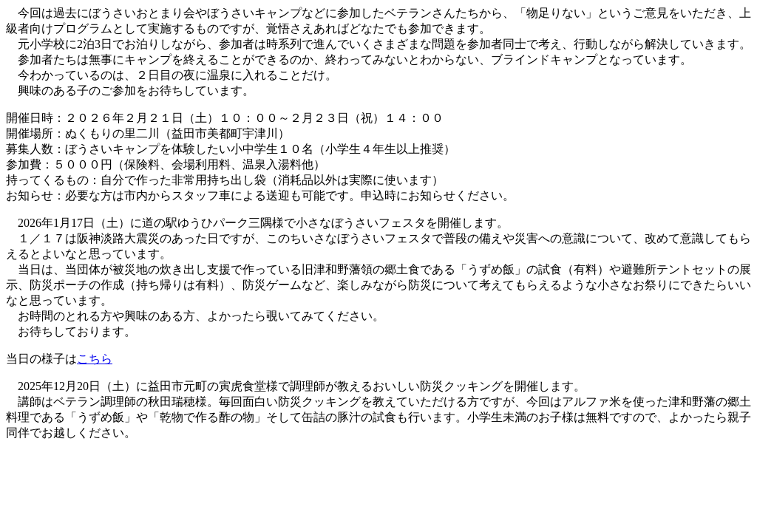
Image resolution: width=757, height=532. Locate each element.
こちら (95, 359)
